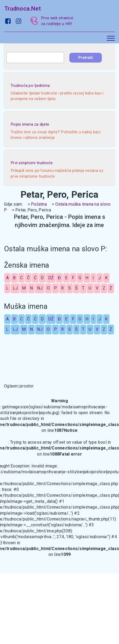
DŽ (51, 278)
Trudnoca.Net (22, 9)
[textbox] (35, 58)
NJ (40, 288)
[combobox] (35, 58)
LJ (15, 288)
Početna (39, 204)
